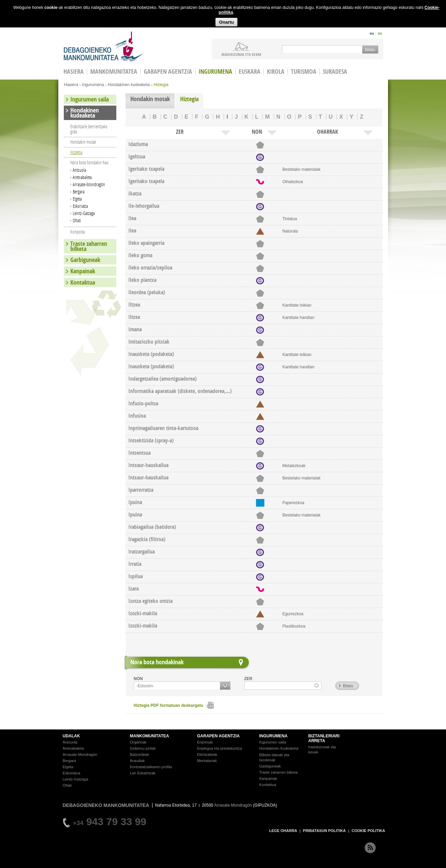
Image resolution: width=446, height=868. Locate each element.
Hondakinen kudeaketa (129, 85)
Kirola (276, 72)
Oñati (77, 220)
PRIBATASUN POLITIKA (324, 831)
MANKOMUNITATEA (150, 736)
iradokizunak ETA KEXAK (241, 54)
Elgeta (77, 199)
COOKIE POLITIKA (368, 831)
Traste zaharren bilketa (89, 246)
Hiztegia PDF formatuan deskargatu (169, 705)
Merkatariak (207, 761)
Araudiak (137, 761)
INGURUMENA (274, 736)
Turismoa (304, 72)
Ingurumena (215, 72)
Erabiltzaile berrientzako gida (89, 129)
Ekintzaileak (207, 754)
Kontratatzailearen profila (151, 767)
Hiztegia (189, 99)
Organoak (138, 742)
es (380, 33)
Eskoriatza (80, 206)
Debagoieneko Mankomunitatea (103, 46)
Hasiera (71, 85)
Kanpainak (83, 271)
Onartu (226, 22)
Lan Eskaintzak (143, 773)
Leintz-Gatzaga (84, 213)
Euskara (250, 72)
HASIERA (74, 72)
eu (372, 33)
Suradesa (335, 72)
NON (138, 679)
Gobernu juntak (143, 748)
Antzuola (79, 170)
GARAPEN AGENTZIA (219, 736)
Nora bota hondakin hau (89, 162)
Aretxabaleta (82, 177)
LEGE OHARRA (283, 831)
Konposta (78, 232)
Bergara (79, 192)
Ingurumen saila (90, 99)
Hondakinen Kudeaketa (279, 748)
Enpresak (205, 742)
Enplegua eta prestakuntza (220, 748)
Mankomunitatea (114, 72)
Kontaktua (83, 282)
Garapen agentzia (168, 72)
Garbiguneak (85, 260)
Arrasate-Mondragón (89, 184)
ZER (248, 679)
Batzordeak (140, 754)
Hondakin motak (150, 99)
